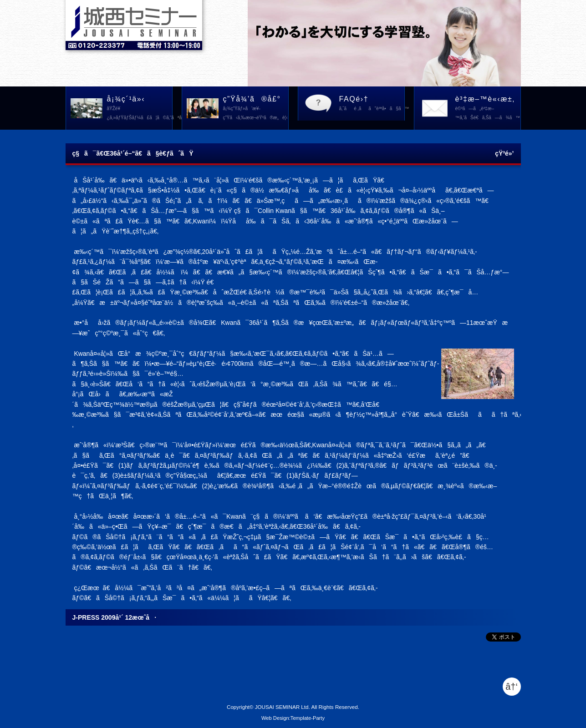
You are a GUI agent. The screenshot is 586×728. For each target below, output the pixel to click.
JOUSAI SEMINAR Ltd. (283, 707)
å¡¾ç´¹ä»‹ (140, 109)
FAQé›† (372, 104)
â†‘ (512, 687)
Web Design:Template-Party (293, 718)
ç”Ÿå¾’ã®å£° (256, 109)
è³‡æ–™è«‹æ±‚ (488, 109)
